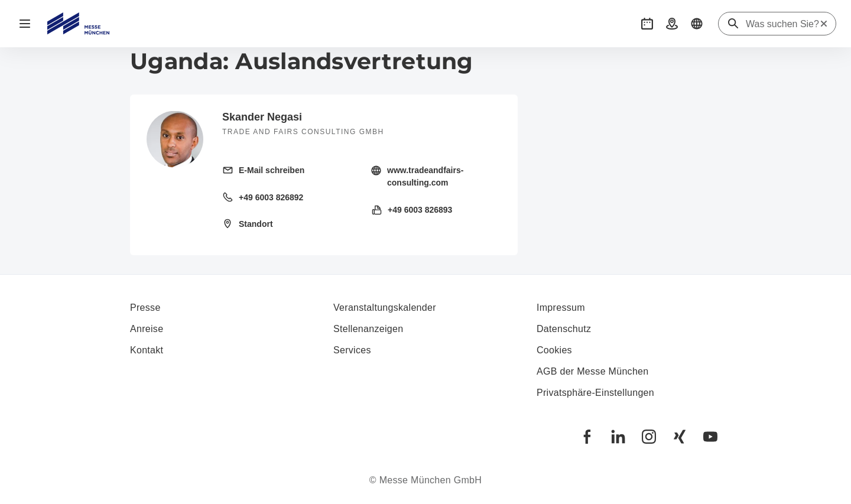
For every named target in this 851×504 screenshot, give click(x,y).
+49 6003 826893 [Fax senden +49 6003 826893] (420, 210)
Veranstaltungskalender (385, 308)
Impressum (561, 308)
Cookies (554, 350)
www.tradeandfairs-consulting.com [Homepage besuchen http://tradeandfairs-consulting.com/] (425, 176)
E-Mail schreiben (272, 170)
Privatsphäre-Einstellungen (595, 393)
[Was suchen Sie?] (782, 24)
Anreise (147, 329)
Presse (145, 308)
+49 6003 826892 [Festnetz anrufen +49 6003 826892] (271, 197)
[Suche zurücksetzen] (824, 24)
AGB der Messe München (593, 371)
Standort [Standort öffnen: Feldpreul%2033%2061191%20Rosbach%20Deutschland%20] (256, 224)
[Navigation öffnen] (25, 24)
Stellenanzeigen (368, 329)
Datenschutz (564, 329)
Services (352, 350)
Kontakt (147, 350)
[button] (647, 24)
